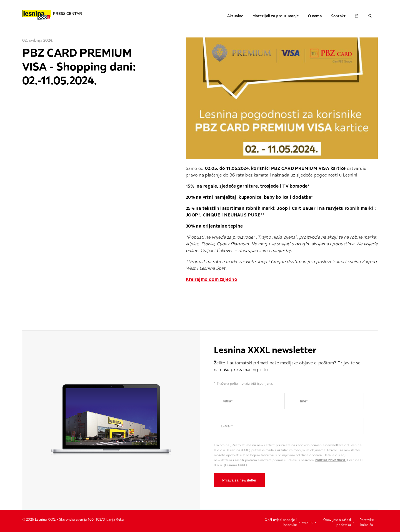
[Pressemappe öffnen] (357, 16)
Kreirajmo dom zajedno (212, 279)
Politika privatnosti (331, 460)
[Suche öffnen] (370, 16)
